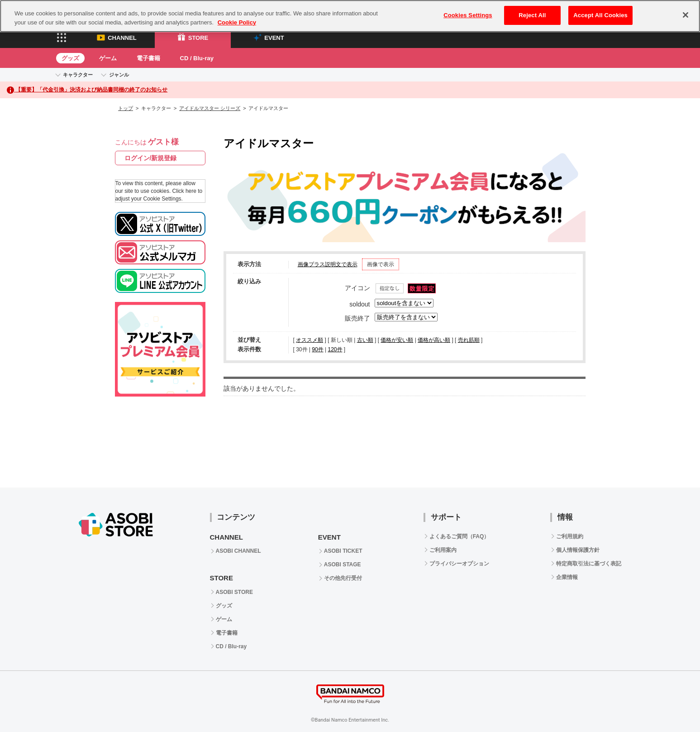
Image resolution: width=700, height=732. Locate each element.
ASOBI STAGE (343, 565)
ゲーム (108, 58)
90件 (317, 349)
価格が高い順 (434, 340)
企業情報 (567, 577)
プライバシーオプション (459, 564)
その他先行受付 (343, 578)
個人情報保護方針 (578, 550)
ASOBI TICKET (343, 551)
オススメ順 (310, 340)
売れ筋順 (469, 340)
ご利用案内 (443, 550)
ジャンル (119, 75)
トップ (126, 108)
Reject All (532, 15)
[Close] (686, 15)
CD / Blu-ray (197, 58)
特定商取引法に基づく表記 (589, 564)
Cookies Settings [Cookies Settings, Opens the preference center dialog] (468, 15)
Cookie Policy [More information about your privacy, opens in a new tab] (237, 22)
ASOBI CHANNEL (238, 551)
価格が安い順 (397, 340)
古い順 (365, 340)
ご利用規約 (570, 536)
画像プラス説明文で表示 (328, 264)
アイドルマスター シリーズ (210, 108)
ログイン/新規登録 (151, 158)
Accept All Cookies (600, 15)
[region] (350, 16)
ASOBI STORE (234, 592)
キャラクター (78, 75)
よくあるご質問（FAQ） (460, 536)
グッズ (70, 58)
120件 (335, 349)
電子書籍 (148, 58)
